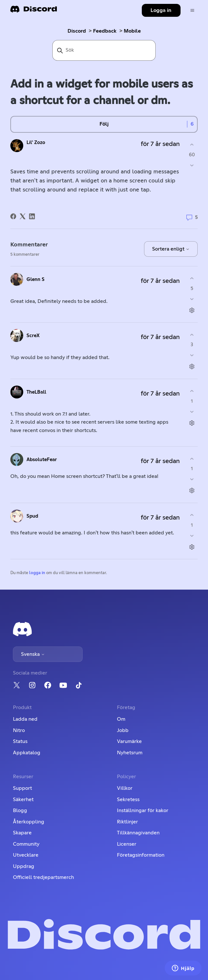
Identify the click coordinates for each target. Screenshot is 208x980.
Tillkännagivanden (138, 833)
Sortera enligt (171, 249)
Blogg (20, 810)
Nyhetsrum (130, 753)
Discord (77, 31)
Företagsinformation (141, 855)
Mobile (132, 31)
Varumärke (129, 741)
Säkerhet (23, 799)
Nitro (19, 730)
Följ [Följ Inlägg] (104, 124)
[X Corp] (23, 216)
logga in (37, 573)
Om (121, 719)
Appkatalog (27, 753)
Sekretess (128, 799)
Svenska (33, 654)
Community (26, 844)
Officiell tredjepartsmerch (43, 877)
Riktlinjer (127, 822)
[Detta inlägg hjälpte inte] (192, 165)
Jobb (123, 730)
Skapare (22, 833)
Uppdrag (24, 866)
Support (22, 788)
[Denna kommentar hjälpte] (192, 279)
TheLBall (36, 392)
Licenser (127, 844)
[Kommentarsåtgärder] (192, 310)
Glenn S (36, 279)
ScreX (33, 336)
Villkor (125, 788)
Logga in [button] (161, 10)
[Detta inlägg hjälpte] (192, 145)
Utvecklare (26, 855)
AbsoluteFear (42, 460)
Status (20, 741)
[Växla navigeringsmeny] (192, 10)
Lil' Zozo (36, 143)
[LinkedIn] (32, 216)
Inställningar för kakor (143, 810)
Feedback (105, 31)
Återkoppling (29, 822)
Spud (32, 516)
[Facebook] (13, 216)
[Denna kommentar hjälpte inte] (192, 299)
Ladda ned (25, 719)
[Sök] (104, 50)
